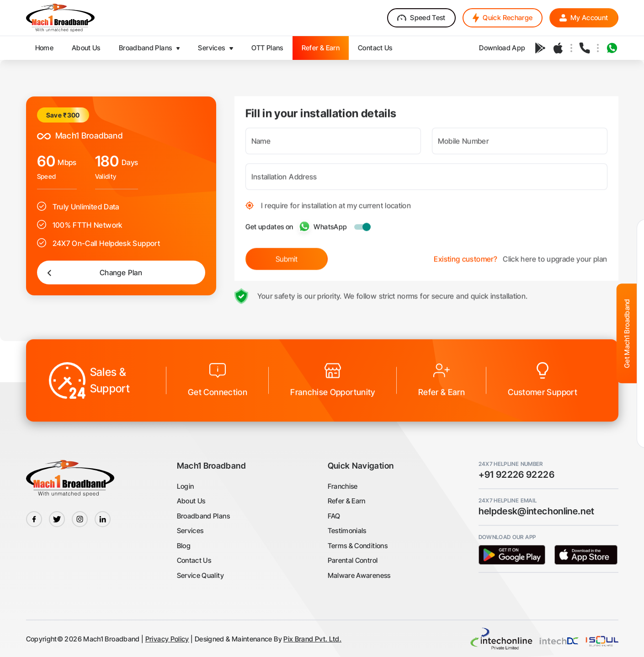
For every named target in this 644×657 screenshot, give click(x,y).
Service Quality (200, 575)
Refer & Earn (347, 501)
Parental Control (353, 560)
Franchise (343, 486)
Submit (287, 256)
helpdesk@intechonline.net (537, 511)
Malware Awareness (359, 575)
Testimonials (347, 531)
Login (186, 486)
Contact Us (194, 560)
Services (190, 531)
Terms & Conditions (358, 546)
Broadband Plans (203, 516)
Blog (184, 546)
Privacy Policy (167, 639)
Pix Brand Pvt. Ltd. (312, 639)
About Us (191, 501)
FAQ (334, 516)
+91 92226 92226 (516, 475)
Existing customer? (465, 256)
